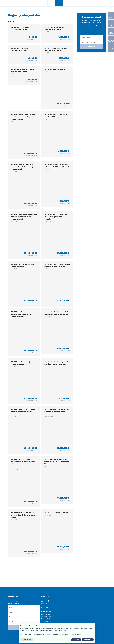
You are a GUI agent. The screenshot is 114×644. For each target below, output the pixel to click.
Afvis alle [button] (76, 640)
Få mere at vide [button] (27, 640)
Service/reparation (100, 3)
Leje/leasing (88, 3)
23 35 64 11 (48, 618)
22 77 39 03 (54, 620)
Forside (51, 3)
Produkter (59, 3)
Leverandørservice (76, 3)
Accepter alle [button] (88, 640)
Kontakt (110, 3)
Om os (67, 3)
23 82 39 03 (50, 617)
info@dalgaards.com (52, 622)
